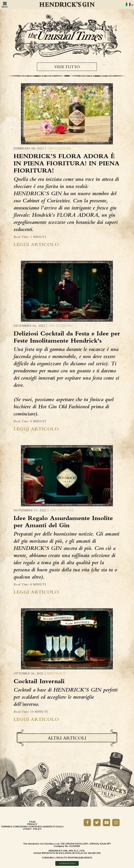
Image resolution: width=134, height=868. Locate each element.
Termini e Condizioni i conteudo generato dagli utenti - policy (32, 828)
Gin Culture (59, 148)
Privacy (32, 824)
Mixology (57, 673)
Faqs (32, 822)
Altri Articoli (67, 738)
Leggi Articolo (36, 244)
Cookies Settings (67, 863)
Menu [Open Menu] (5, 5)
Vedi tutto (67, 67)
